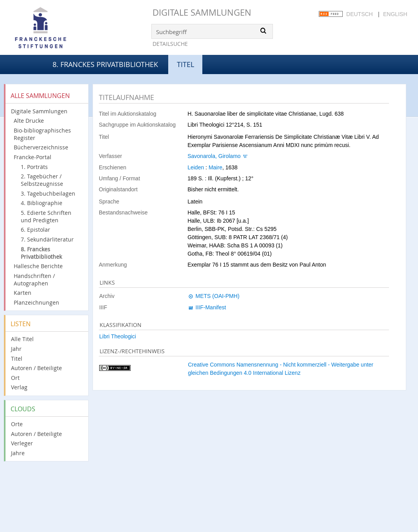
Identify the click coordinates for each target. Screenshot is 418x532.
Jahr (16, 349)
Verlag (19, 387)
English (395, 14)
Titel (17, 359)
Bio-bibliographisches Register (42, 134)
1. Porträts (34, 167)
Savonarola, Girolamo (214, 156)
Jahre (18, 453)
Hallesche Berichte (38, 266)
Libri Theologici (118, 336)
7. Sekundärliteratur (47, 239)
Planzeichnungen (36, 302)
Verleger (22, 443)
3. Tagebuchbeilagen (48, 193)
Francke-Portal (33, 157)
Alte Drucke (29, 121)
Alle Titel (22, 339)
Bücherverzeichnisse (41, 147)
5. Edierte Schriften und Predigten (46, 216)
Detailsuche (170, 44)
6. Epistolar (35, 230)
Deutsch (360, 14)
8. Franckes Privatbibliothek (105, 64)
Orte (17, 424)
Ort (15, 378)
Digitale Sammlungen (202, 12)
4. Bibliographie (42, 203)
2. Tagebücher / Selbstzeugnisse (42, 180)
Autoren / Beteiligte (36, 368)
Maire (215, 167)
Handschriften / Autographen (34, 280)
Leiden (196, 167)
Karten (23, 293)
